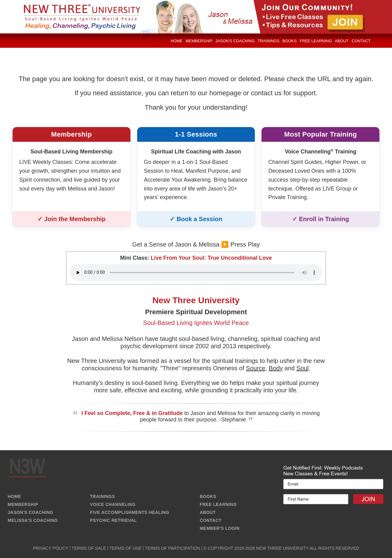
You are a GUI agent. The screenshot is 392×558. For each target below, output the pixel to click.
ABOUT (208, 512)
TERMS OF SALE (89, 548)
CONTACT (211, 520)
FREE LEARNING (218, 504)
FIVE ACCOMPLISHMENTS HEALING (130, 512)
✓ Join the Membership (72, 219)
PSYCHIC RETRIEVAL (113, 520)
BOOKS (208, 496)
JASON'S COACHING (30, 512)
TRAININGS (103, 496)
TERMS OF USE (125, 548)
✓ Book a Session (196, 219)
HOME (14, 496)
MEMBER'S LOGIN (220, 528)
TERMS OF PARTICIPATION (172, 548)
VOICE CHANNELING (113, 504)
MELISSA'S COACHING (33, 520)
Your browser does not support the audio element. (196, 273)
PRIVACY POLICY (51, 548)
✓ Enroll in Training (321, 219)
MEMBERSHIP (23, 504)
